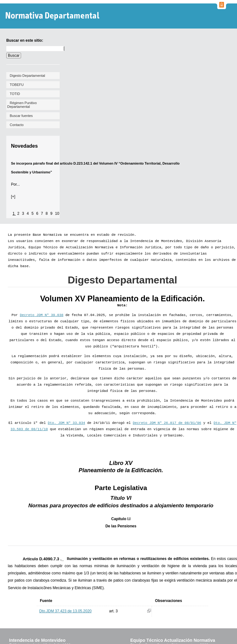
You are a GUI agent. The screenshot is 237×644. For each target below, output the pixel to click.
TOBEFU (17, 85)
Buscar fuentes (21, 116)
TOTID (15, 94)
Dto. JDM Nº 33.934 (66, 423)
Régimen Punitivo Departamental (22, 105)
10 (57, 214)
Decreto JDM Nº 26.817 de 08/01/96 (167, 423)
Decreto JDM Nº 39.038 (42, 315)
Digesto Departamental (27, 76)
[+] (13, 197)
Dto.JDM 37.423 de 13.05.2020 (65, 611)
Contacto (17, 125)
